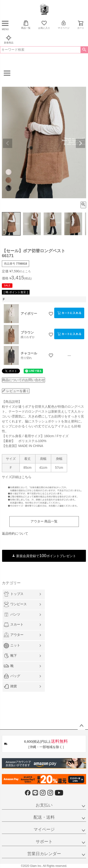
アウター (14, 635)
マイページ (64, 25)
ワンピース (15, 604)
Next (80, 143)
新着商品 (9, 39)
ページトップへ (81, 726)
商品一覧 (26, 25)
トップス (14, 594)
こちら (27, 477)
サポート (44, 842)
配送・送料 (44, 817)
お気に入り (44, 25)
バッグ (12, 676)
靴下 (10, 656)
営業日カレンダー (44, 854)
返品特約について (15, 533)
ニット (12, 646)
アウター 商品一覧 (44, 521)
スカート (14, 625)
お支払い (44, 805)
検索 (84, 50)
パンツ (12, 615)
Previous (8, 143)
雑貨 (10, 686)
